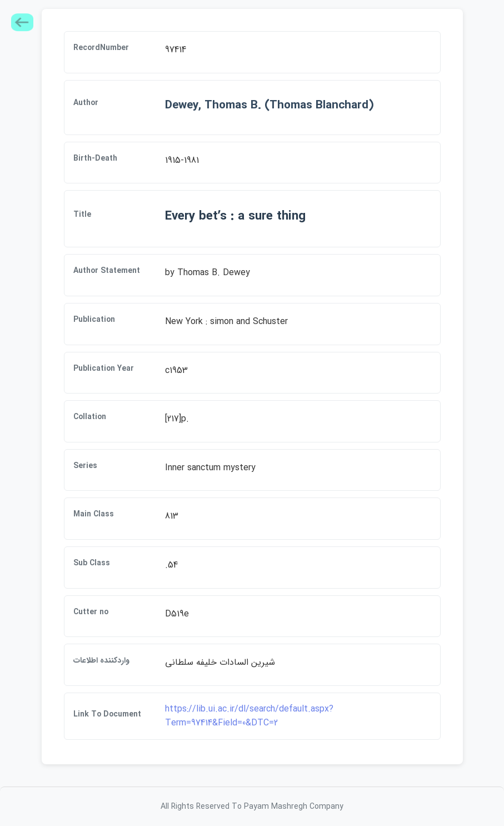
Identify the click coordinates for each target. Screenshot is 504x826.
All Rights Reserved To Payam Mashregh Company (252, 807)
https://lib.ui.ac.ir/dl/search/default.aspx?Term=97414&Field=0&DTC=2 (249, 716)
